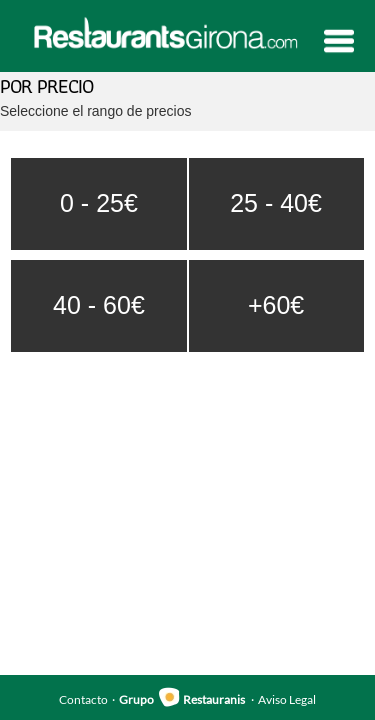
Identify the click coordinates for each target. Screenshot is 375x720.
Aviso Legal (287, 699)
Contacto (83, 699)
